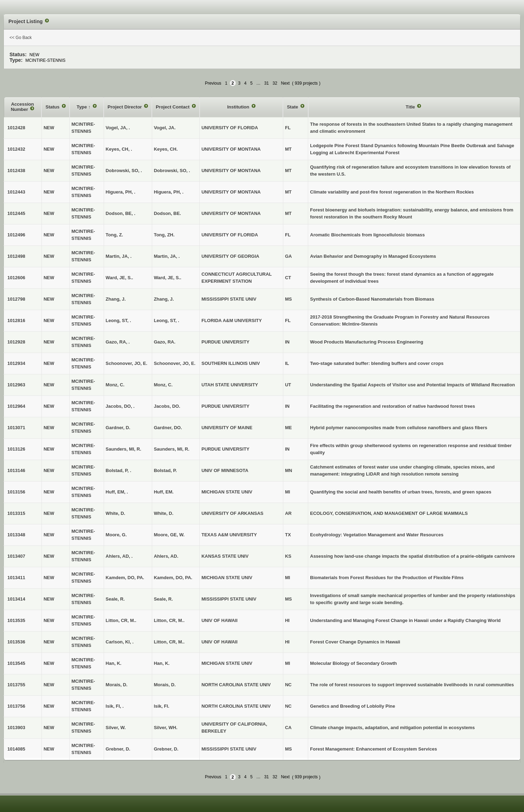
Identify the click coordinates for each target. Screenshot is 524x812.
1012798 (16, 299)
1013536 (16, 642)
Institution (239, 107)
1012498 (16, 256)
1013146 (16, 470)
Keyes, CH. (166, 149)
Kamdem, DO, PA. (173, 578)
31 (267, 83)
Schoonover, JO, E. (175, 363)
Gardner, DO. (168, 428)
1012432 (16, 149)
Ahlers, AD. (166, 556)
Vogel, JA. (165, 128)
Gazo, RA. (165, 342)
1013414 (16, 599)
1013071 (16, 428)
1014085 (16, 749)
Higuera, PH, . (169, 192)
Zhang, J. (164, 299)
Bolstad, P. (166, 470)
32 (275, 83)
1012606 (16, 278)
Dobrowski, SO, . (172, 171)
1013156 (16, 492)
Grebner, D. (166, 749)
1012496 (16, 235)
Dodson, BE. (167, 213)
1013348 (16, 535)
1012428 (16, 128)
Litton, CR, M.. (169, 620)
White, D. (164, 513)
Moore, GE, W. (169, 535)
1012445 (16, 213)
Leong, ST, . (167, 320)
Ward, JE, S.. (168, 278)
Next (285, 83)
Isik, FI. (162, 706)
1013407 (16, 556)
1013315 (16, 513)
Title (411, 107)
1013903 (16, 728)
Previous (213, 83)
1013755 (16, 685)
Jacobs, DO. (167, 406)
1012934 (16, 363)
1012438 (16, 171)
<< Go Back (21, 38)
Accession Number (22, 107)
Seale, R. (163, 599)
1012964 (16, 406)
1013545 (16, 663)
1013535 (16, 620)
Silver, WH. (166, 728)
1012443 (16, 192)
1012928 (16, 342)
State (293, 107)
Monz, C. (163, 385)
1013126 (16, 449)
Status (53, 107)
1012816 (16, 320)
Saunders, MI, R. (172, 449)
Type (82, 107)
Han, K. (162, 663)
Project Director (125, 107)
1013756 (16, 706)
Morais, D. (165, 685)
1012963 (16, 385)
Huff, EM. (164, 492)
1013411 (16, 578)
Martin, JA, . (167, 256)
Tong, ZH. (164, 235)
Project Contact (173, 107)
